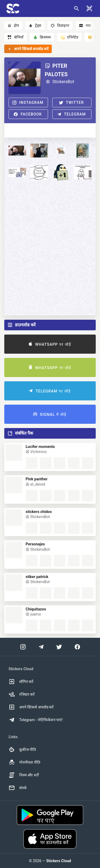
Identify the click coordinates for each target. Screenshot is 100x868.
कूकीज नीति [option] (22, 750)
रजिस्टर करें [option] (22, 694)
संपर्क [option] (18, 788)
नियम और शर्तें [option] (24, 775)
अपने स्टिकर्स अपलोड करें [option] (31, 707)
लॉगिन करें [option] (21, 682)
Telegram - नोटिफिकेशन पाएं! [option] (36, 720)
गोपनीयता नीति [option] (24, 762)
